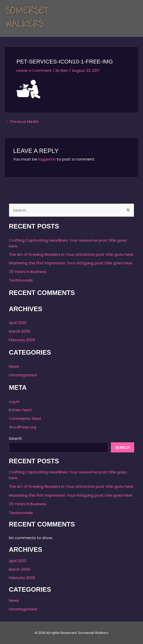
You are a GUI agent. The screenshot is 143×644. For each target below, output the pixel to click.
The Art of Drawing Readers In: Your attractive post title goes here (71, 254)
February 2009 (22, 340)
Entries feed (20, 410)
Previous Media (22, 121)
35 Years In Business (28, 272)
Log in (14, 401)
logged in (47, 159)
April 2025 (18, 323)
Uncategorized (23, 375)
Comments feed (25, 418)
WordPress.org (23, 427)
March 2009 (19, 331)
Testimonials (21, 280)
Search (15, 438)
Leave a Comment (34, 70)
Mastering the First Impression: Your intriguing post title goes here (71, 263)
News (14, 366)
